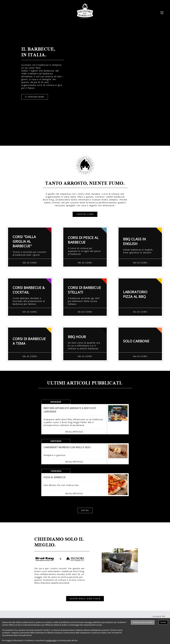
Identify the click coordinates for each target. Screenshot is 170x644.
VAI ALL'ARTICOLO (74, 432)
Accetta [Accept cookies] (163, 622)
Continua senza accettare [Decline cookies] (143, 622)
